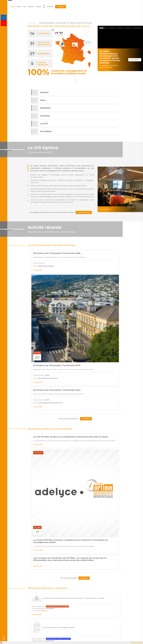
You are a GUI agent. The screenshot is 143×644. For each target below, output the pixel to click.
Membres (85, 8)
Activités (93, 8)
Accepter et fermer (137, 643)
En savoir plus (34, 244)
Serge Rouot (39, 435)
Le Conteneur (118, 640)
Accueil (67, 8)
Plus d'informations (112, 613)
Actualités (107, 8)
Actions (73, 8)
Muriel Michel (48, 435)
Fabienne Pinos (89, 432)
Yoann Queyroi (40, 399)
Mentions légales (48, 640)
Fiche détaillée (34, 402)
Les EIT (99, 8)
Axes (79, 8)
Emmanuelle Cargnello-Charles (105, 401)
